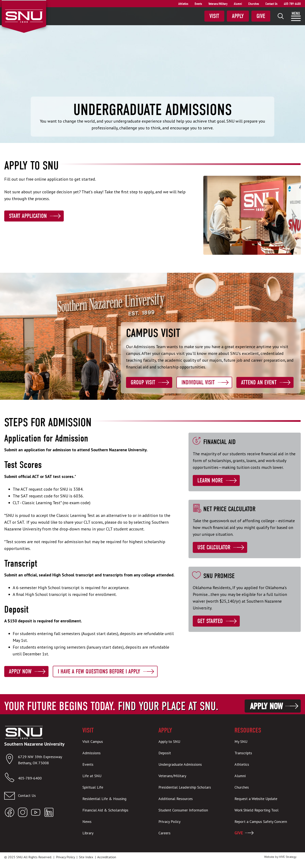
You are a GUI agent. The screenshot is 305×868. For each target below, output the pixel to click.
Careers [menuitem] (164, 833)
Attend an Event (259, 382)
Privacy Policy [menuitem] (169, 822)
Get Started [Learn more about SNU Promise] (210, 621)
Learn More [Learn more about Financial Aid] (210, 480)
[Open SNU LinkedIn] (49, 813)
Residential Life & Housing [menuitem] (104, 799)
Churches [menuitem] (254, 4)
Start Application (28, 216)
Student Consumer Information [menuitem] (183, 810)
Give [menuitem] (261, 16)
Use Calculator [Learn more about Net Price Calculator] (214, 547)
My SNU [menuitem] (241, 741)
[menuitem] (281, 16)
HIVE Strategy (288, 857)
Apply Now (20, 671)
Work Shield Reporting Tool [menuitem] (256, 810)
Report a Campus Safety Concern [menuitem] (261, 822)
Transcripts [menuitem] (243, 753)
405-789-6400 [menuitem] (292, 4)
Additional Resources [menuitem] (176, 799)
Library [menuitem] (88, 833)
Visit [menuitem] (214, 16)
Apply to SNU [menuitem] (169, 741)
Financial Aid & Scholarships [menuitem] (105, 810)
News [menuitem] (87, 822)
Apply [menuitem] (238, 16)
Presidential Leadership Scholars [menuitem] (185, 787)
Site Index (86, 857)
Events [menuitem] (198, 4)
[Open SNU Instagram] (23, 813)
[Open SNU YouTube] (36, 813)
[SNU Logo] (24, 16)
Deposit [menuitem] (165, 753)
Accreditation (107, 857)
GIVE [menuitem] (239, 833)
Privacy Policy (65, 857)
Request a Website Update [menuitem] (256, 799)
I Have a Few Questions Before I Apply (99, 671)
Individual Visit (198, 382)
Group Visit (143, 382)
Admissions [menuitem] (91, 753)
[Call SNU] (11, 778)
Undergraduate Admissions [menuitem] (180, 764)
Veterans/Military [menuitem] (218, 4)
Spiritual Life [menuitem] (93, 787)
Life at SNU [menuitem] (92, 776)
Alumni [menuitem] (238, 4)
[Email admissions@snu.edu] (37, 796)
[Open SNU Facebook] (10, 813)
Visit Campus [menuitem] (93, 741)
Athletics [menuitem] (183, 4)
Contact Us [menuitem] (271, 4)
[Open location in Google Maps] (11, 760)
